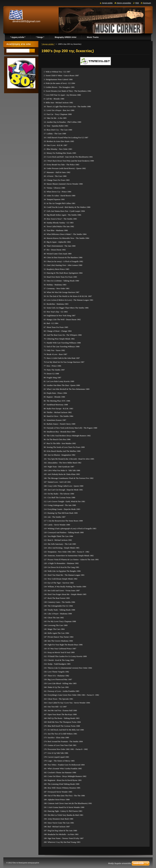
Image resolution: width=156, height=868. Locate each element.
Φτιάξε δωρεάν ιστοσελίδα (120, 863)
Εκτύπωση (147, 3)
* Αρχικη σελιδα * (48, 44)
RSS (137, 3)
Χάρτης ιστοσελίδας (124, 3)
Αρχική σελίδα (107, 3)
